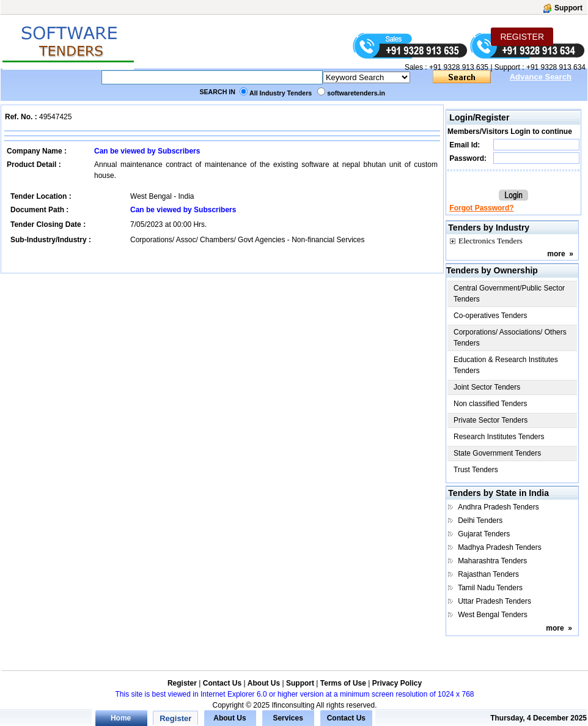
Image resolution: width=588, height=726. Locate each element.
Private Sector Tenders (491, 420)
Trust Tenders (476, 470)
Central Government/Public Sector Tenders (509, 294)
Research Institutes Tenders (499, 437)
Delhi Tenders (480, 520)
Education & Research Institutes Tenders (506, 365)
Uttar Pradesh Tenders (494, 601)
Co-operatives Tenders (491, 316)
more (556, 254)
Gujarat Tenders (484, 534)
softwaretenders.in (356, 93)
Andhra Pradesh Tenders (498, 507)
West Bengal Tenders (493, 615)
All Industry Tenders (281, 93)
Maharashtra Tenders (492, 561)
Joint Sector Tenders (487, 387)
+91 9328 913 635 (458, 67)
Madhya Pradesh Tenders (500, 547)
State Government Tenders (497, 453)
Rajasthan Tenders (488, 574)
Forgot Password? (481, 208)
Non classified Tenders (491, 404)
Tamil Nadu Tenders (490, 588)
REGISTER (522, 37)
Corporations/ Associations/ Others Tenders (510, 338)
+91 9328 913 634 (556, 67)
